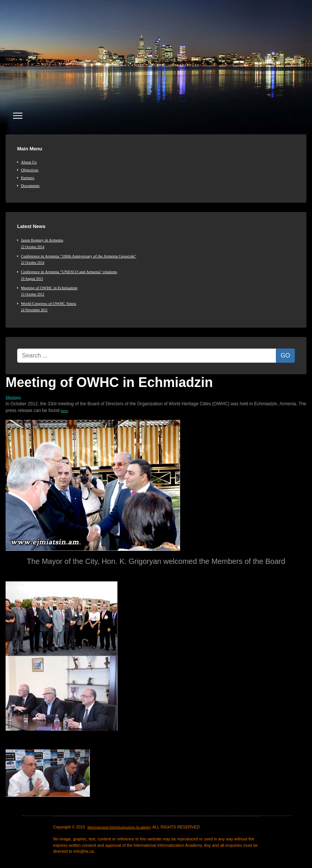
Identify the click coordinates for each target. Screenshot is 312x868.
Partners (28, 178)
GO (285, 355)
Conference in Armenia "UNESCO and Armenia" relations (158, 275)
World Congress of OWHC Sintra (158, 307)
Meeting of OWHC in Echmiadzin (158, 291)
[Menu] (18, 116)
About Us (29, 162)
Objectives (30, 170)
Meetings (13, 397)
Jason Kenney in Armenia (158, 243)
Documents (30, 185)
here (64, 410)
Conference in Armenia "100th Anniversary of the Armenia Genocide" (158, 259)
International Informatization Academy (119, 827)
